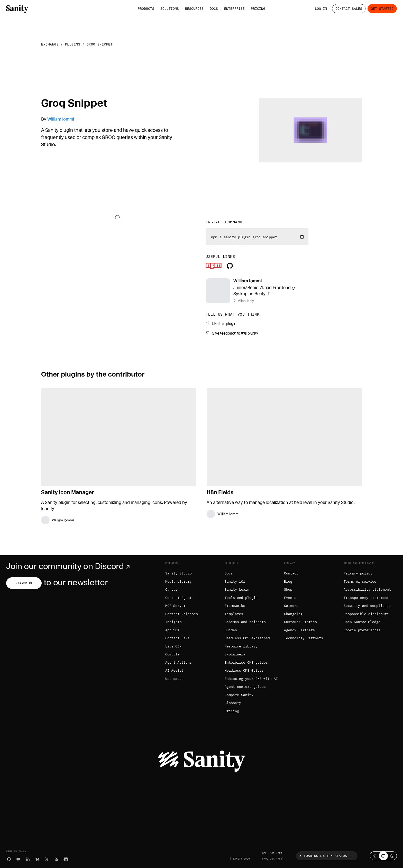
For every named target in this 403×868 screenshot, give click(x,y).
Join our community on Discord (69, 566)
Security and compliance (367, 606)
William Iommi (61, 119)
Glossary (233, 703)
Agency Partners (299, 630)
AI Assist (175, 670)
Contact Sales (349, 9)
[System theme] (383, 856)
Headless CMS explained (247, 638)
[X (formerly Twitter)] (47, 859)
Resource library (241, 646)
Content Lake (178, 638)
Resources (194, 9)
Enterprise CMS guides (246, 663)
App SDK (172, 630)
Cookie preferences (362, 630)
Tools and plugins (242, 598)
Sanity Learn (237, 590)
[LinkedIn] (28, 859)
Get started (382, 9)
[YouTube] (18, 859)
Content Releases (182, 614)
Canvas (171, 590)
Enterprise (234, 9)
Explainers (235, 654)
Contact (291, 573)
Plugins (73, 44)
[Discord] (66, 859)
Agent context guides (245, 687)
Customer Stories (300, 622)
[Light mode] (374, 856)
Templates (234, 614)
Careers (291, 606)
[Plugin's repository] (230, 267)
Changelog (293, 614)
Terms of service (360, 582)
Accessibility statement (367, 590)
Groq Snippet (100, 44)
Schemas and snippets (245, 622)
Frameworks (235, 606)
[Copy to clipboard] (302, 237)
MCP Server (176, 606)
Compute (172, 654)
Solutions (170, 9)
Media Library (179, 582)
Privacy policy (358, 573)
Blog (288, 582)
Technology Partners (304, 638)
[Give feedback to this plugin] (232, 333)
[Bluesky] (37, 859)
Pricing (258, 9)
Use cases (175, 679)
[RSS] (56, 859)
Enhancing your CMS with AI (251, 679)
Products (146, 9)
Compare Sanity (239, 695)
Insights (173, 622)
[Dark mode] (392, 856)
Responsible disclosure (366, 614)
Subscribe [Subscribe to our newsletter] (24, 583)
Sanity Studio (179, 573)
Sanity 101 (235, 582)
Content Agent (179, 598)
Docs (214, 9)
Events (290, 598)
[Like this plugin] (221, 323)
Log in (321, 9)
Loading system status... (326, 856)
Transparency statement (366, 598)
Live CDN (173, 646)
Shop (288, 590)
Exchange (50, 44)
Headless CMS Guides (244, 670)
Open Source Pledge (362, 622)
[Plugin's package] (214, 267)
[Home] (17, 8)
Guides (231, 630)
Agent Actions (179, 663)
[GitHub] (9, 859)
